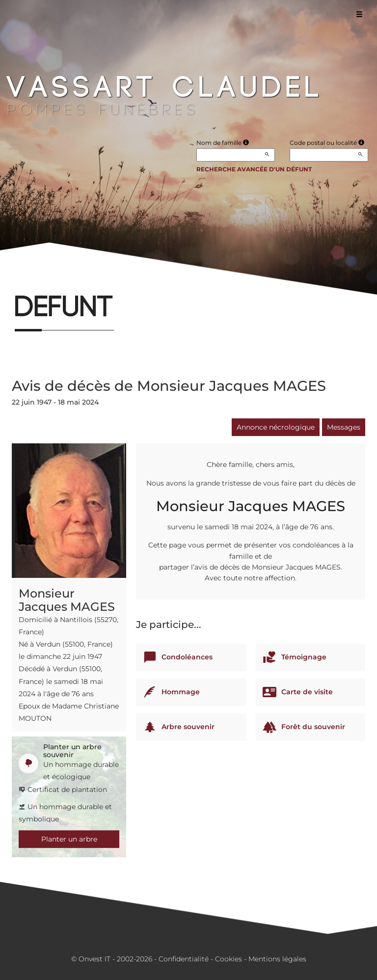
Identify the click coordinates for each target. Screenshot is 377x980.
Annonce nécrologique (276, 427)
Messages (344, 427)
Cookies (229, 959)
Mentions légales (277, 959)
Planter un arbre (69, 839)
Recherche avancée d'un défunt (254, 169)
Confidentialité (184, 959)
